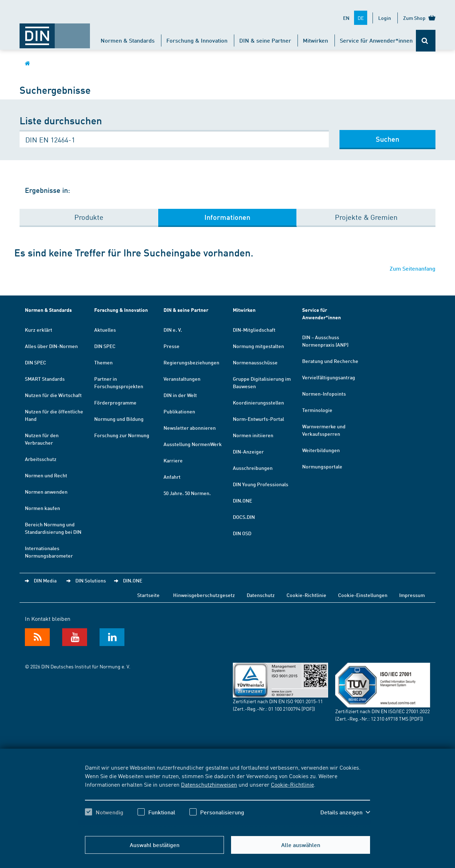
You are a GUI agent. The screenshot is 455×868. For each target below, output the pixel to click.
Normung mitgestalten (258, 346)
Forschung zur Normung (122, 435)
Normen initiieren (253, 435)
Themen (103, 362)
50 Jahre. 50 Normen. (187, 493)
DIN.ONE (242, 500)
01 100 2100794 (284, 709)
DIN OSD (242, 533)
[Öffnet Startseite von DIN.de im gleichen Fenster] (55, 32)
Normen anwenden (46, 492)
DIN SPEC (36, 362)
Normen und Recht (46, 475)
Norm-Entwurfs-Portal (258, 419)
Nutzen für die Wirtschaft (53, 395)
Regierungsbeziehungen (191, 362)
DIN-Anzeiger (248, 451)
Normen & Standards (128, 40)
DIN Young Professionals (261, 484)
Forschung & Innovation (197, 40)
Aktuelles (105, 330)
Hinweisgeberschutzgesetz (204, 595)
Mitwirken (315, 40)
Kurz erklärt (39, 330)
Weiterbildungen (321, 450)
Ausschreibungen (253, 468)
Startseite (148, 595)
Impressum (412, 595)
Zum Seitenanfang (413, 268)
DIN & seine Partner (265, 40)
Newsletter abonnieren (190, 428)
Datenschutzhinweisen (209, 784)
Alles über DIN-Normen (51, 346)
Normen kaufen (42, 508)
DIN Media (45, 580)
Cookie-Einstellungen (363, 595)
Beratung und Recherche (330, 361)
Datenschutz (261, 595)
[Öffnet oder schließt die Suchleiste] (426, 41)
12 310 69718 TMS (390, 718)
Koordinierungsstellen (258, 402)
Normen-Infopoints (324, 394)
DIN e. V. (173, 330)
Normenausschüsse (255, 362)
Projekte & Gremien (366, 217)
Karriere (173, 460)
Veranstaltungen (182, 379)
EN (346, 18)
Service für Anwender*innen (376, 40)
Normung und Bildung (119, 419)
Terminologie (317, 410)
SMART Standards (45, 379)
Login (385, 18)
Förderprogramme (115, 402)
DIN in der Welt (180, 395)
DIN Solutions (91, 580)
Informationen (227, 217)
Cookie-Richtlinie (292, 784)
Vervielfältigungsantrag (329, 377)
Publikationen (179, 411)
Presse (172, 346)
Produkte (89, 217)
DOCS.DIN (244, 517)
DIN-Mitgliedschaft (254, 330)
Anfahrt (172, 477)
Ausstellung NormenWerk (193, 444)
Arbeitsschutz (41, 459)
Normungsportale (322, 466)
